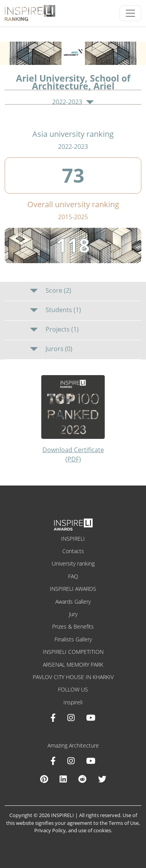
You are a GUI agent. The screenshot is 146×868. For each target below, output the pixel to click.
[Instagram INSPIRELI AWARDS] (71, 718)
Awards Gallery (73, 602)
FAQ (73, 576)
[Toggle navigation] (130, 13)
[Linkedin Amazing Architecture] (63, 779)
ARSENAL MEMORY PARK (73, 665)
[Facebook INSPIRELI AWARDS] (53, 718)
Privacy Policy (50, 830)
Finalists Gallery (73, 639)
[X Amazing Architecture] (102, 779)
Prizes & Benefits (73, 626)
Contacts (73, 551)
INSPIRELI (73, 539)
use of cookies (95, 830)
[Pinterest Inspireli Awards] (44, 779)
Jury (73, 614)
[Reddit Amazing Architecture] (82, 779)
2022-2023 (73, 102)
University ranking (73, 563)
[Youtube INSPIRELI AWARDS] (91, 718)
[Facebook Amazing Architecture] (53, 761)
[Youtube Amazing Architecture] (91, 761)
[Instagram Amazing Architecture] (71, 761)
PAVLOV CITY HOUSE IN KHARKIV (73, 677)
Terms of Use (124, 823)
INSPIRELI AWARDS (73, 589)
